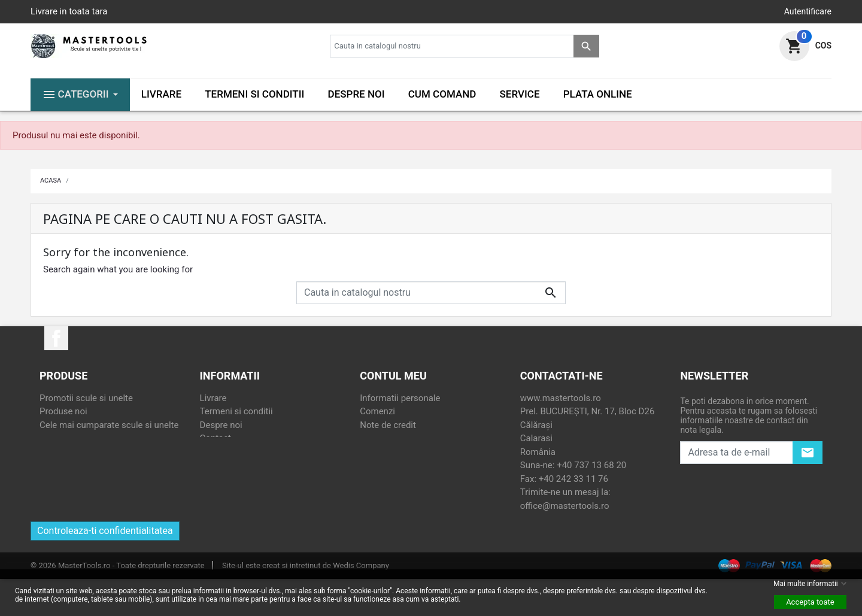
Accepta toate (810, 602)
